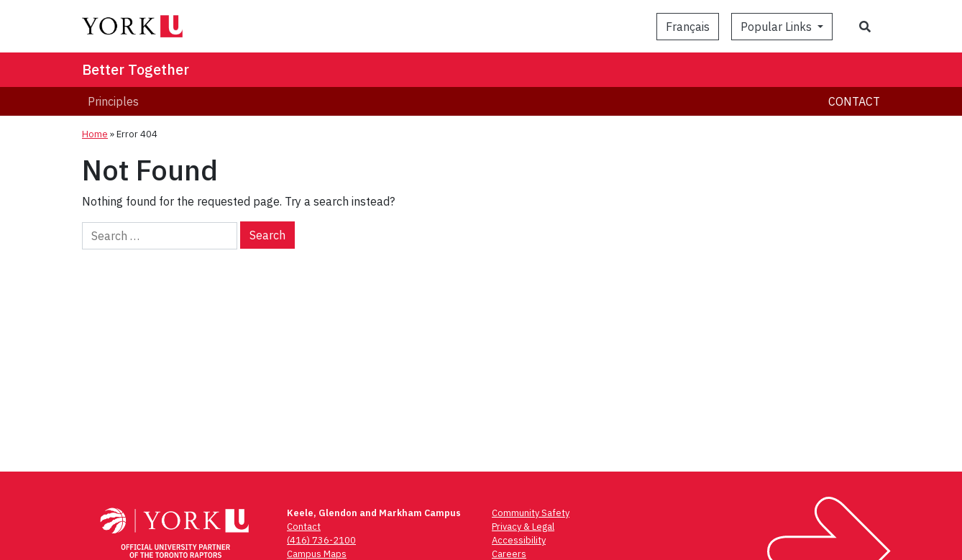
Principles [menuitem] (113, 101)
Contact (854, 101)
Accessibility (519, 540)
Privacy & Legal (523, 527)
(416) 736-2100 (321, 540)
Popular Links (778, 27)
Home (95, 134)
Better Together (136, 69)
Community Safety (531, 513)
